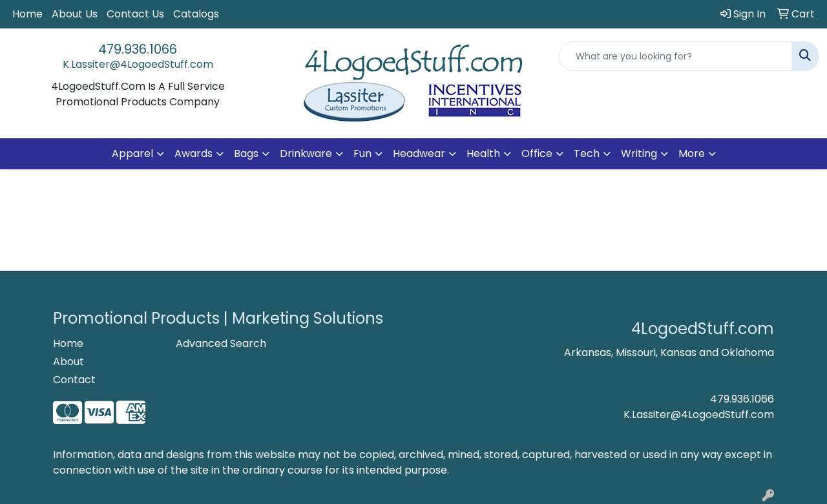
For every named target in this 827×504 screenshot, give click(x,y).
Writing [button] (639, 153)
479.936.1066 (138, 49)
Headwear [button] (419, 153)
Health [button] (483, 153)
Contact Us (135, 14)
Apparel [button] (132, 153)
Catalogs (196, 14)
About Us (75, 14)
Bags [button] (246, 153)
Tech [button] (587, 153)
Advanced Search (221, 343)
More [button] (692, 153)
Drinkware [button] (306, 153)
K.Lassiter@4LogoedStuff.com (138, 64)
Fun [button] (362, 153)
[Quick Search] (675, 56)
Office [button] (537, 153)
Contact (74, 380)
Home (27, 14)
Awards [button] (194, 153)
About (68, 362)
